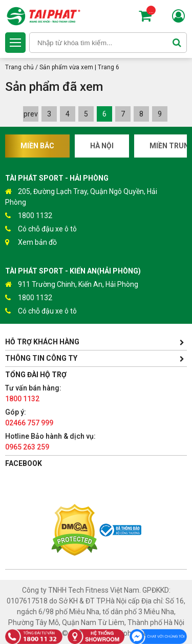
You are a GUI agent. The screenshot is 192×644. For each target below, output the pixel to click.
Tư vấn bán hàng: (33, 393)
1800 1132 (29, 216)
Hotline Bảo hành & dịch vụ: (50, 442)
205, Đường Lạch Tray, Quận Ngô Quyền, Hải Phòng (81, 196)
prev (31, 114)
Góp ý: (29, 417)
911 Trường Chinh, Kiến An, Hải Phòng (72, 285)
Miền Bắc (37, 146)
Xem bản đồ (31, 242)
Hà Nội (102, 146)
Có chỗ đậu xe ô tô (41, 229)
